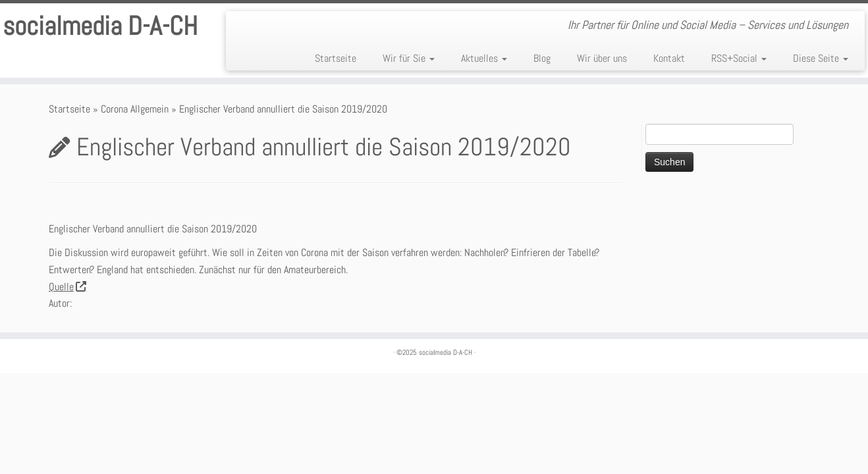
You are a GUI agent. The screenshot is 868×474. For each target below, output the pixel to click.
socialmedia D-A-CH (100, 26)
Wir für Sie (409, 58)
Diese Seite (821, 58)
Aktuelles (484, 58)
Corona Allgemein (135, 109)
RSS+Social (739, 58)
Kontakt (669, 58)
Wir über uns (602, 58)
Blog (542, 58)
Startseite (336, 58)
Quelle (67, 287)
